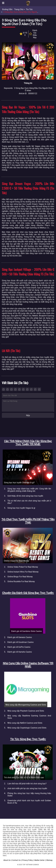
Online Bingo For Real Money (20, 577)
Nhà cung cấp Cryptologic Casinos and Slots (27, 728)
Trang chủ (19, 9)
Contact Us (16, 860)
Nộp (28, 415)
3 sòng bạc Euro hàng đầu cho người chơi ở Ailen (26, 12)
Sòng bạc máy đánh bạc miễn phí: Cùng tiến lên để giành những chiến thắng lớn (29, 490)
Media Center (40, 860)
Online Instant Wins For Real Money (23, 572)
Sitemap (49, 860)
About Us (7, 860)
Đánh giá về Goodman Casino (21, 642)
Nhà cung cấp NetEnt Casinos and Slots (25, 723)
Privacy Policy (28, 860)
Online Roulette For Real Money (21, 581)
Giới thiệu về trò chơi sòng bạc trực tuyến (25, 496)
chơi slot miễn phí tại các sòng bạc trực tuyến (27, 788)
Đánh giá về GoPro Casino (19, 647)
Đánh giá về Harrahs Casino (20, 652)
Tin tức (29, 9)
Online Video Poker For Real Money (23, 567)
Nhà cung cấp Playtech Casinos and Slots (26, 711)
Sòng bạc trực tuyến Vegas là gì (21, 508)
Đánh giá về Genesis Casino (20, 637)
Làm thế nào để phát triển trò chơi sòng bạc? (27, 784)
